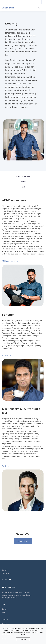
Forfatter (23, 182)
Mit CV (4, 612)
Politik (23, 187)
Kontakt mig (6, 573)
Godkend (23, 639)
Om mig (5, 570)
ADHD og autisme (23, 176)
